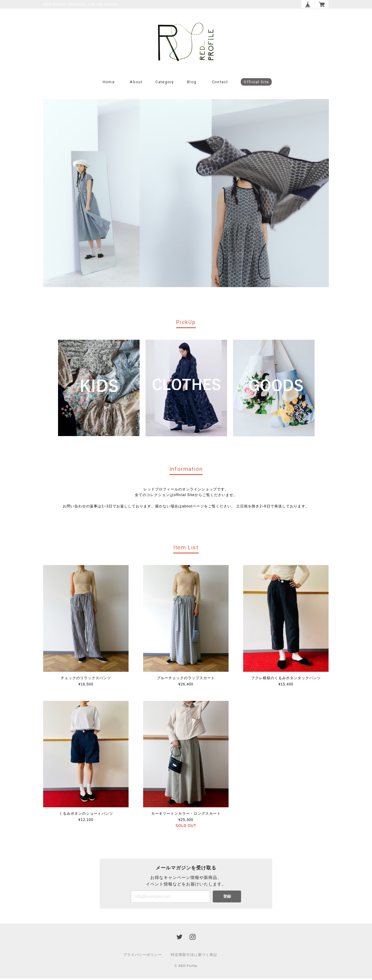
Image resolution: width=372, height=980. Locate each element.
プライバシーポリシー (143, 956)
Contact (220, 83)
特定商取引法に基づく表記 (194, 956)
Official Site (256, 83)
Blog (192, 83)
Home (109, 83)
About (136, 83)
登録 (227, 898)
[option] (99, 389)
